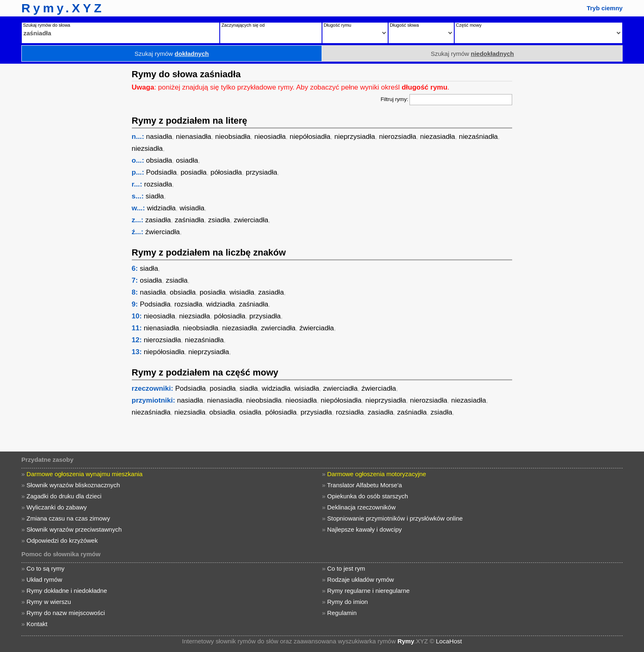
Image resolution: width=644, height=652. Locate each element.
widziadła (161, 208)
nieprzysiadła (355, 137)
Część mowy (469, 25)
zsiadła (219, 220)
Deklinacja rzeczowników (362, 507)
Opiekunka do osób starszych (368, 496)
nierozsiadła (398, 137)
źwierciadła (163, 232)
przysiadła (261, 172)
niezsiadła (147, 149)
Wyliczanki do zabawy (57, 507)
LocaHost (449, 641)
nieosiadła (270, 137)
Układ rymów (45, 579)
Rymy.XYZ (63, 8)
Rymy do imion (348, 602)
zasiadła (158, 220)
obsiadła (159, 160)
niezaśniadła (478, 137)
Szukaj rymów (172, 54)
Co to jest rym (346, 568)
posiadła (194, 172)
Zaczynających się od (243, 25)
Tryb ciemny (605, 8)
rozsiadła (158, 184)
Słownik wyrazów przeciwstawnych (74, 529)
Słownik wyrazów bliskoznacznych (74, 485)
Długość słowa (404, 25)
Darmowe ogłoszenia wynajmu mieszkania (85, 474)
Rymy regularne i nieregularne (369, 591)
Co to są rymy (46, 568)
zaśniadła (189, 220)
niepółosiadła (310, 137)
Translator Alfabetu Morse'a (364, 485)
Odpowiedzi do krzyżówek (62, 540)
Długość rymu (337, 25)
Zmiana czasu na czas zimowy (68, 518)
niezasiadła (438, 137)
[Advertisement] (64, 187)
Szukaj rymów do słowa (47, 25)
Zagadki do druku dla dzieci (64, 496)
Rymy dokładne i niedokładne (67, 591)
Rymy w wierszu (49, 602)
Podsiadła (162, 172)
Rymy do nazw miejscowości (66, 613)
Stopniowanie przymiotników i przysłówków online (395, 518)
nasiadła (159, 137)
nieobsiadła (233, 137)
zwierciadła (251, 220)
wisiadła (192, 208)
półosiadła (226, 172)
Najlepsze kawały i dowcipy (365, 529)
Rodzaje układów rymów (361, 579)
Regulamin (342, 613)
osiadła (187, 160)
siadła (155, 196)
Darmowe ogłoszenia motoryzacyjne (377, 474)
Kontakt (37, 624)
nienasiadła (193, 137)
